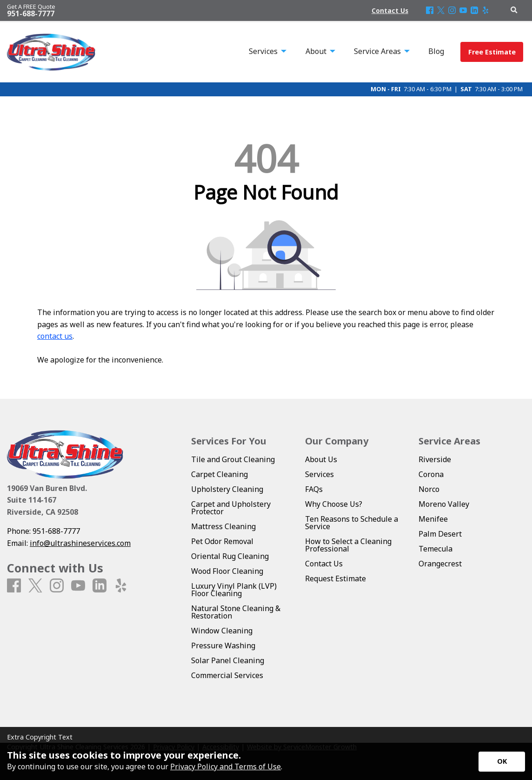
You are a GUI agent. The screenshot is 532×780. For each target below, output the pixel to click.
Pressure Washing (223, 646)
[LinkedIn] (474, 11)
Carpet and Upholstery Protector (231, 508)
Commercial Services (227, 675)
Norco (429, 489)
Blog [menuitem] (436, 51)
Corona (431, 474)
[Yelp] (485, 11)
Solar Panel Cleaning (228, 660)
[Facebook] (430, 11)
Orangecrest (440, 564)
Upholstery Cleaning (227, 489)
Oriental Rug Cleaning (230, 556)
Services (319, 474)
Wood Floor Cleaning (227, 571)
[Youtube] (463, 11)
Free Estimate (492, 52)
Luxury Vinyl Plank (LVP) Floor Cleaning (234, 590)
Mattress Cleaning (223, 526)
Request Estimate (336, 578)
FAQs (314, 489)
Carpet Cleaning (219, 474)
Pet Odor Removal (222, 541)
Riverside (435, 459)
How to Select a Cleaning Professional (348, 545)
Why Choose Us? (334, 504)
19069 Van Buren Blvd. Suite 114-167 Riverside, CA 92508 (47, 500)
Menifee (433, 519)
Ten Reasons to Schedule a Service (352, 523)
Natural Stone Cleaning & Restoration (236, 612)
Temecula (436, 549)
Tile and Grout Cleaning (233, 459)
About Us (321, 459)
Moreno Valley (444, 504)
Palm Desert (440, 534)
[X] (441, 11)
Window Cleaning (222, 631)
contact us (55, 336)
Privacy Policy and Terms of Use (226, 767)
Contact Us (324, 564)
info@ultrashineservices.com (80, 543)
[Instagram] (452, 11)
